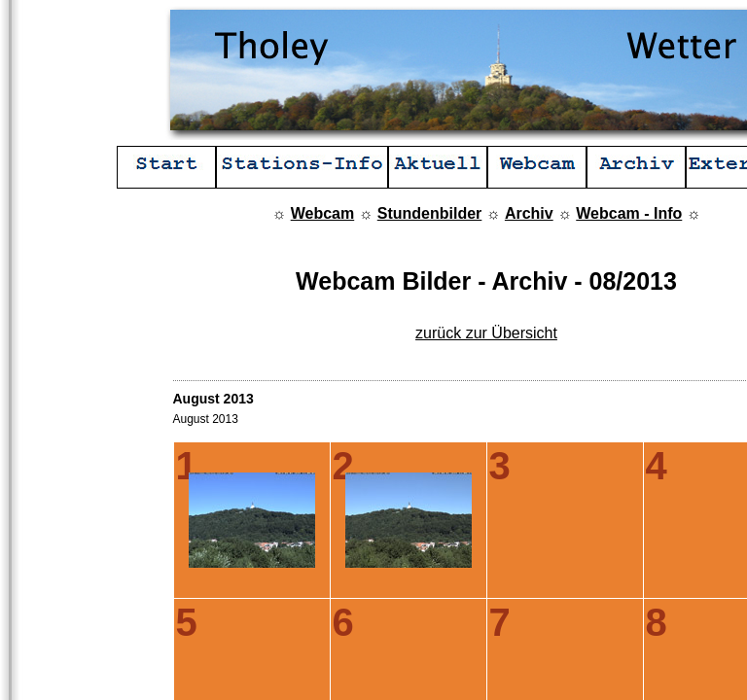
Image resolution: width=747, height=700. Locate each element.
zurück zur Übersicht (486, 333)
